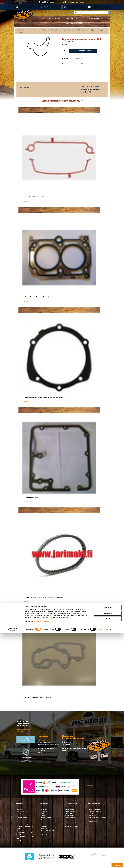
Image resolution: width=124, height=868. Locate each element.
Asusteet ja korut (70, 815)
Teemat (91, 813)
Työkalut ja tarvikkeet (95, 811)
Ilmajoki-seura (93, 821)
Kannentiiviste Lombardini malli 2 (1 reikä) (37, 297)
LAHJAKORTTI (45, 835)
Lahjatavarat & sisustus (73, 24)
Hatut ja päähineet (70, 811)
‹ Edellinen (21, 30)
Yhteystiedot (70, 7)
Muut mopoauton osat (47, 828)
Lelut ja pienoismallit (95, 809)
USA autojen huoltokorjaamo (25, 7)
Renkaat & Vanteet (46, 818)
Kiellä (108, 854)
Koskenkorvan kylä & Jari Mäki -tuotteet (97, 818)
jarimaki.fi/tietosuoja (41, 856)
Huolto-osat (44, 809)
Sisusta (19, 820)
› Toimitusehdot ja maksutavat (95, 788)
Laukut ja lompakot (70, 818)
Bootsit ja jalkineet (70, 813)
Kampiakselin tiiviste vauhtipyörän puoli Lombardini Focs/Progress (44, 397)
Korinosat (19, 815)
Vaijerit (43, 824)
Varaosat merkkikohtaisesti (48, 830)
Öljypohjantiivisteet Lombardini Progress (37, 197)
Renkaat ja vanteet (22, 818)
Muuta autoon (20, 830)
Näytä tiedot (104, 864)
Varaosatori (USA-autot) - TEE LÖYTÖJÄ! (24, 833)
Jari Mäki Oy (94, 7)
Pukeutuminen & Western (70, 803)
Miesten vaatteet (70, 807)
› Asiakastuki (90, 786)
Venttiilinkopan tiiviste (32, 497)
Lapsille (67, 820)
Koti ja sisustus (69, 822)
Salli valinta (108, 848)
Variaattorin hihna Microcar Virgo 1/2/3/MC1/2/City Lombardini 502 (44, 597)
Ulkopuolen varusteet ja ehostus (25, 826)
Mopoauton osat (73, 18)
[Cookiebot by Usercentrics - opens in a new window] (13, 864)
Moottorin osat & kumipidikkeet (61, 30)
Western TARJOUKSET (71, 826)
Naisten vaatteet (69, 809)
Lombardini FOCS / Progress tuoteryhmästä (90, 91)
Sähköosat (19, 822)
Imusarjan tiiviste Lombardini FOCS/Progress (38, 697)
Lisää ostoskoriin (83, 51)
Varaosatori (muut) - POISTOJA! (25, 836)
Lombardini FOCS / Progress (80, 30)
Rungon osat (44, 820)
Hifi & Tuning (44, 813)
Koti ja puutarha (94, 807)
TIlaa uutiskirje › (26, 740)
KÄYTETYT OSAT (46, 833)
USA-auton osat (55, 18)
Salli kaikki (108, 842)
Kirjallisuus (20, 813)
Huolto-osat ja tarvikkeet (23, 811)
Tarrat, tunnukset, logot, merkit (25, 824)
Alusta (18, 807)
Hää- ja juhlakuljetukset (49, 7)
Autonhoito (20, 809)
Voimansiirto (45, 30)
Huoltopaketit (44, 811)
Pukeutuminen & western (95, 18)
